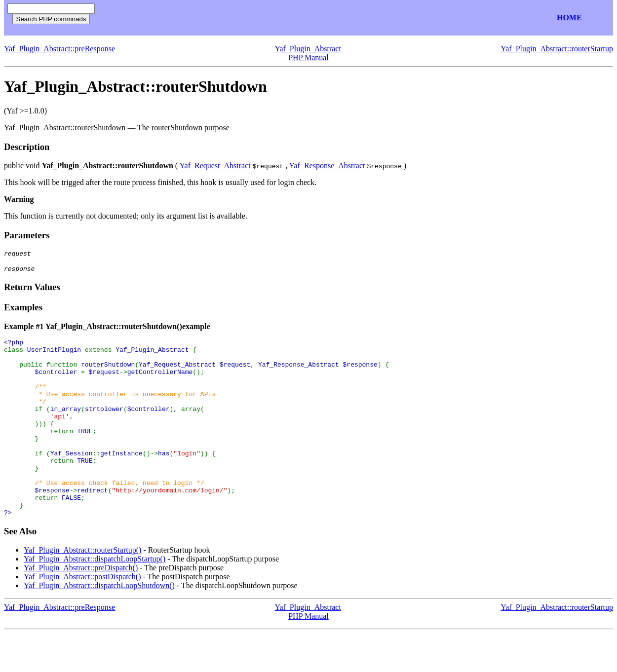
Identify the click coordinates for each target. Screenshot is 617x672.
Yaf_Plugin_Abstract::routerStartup (557, 49)
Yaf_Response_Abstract (327, 166)
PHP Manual (308, 57)
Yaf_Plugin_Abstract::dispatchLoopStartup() (95, 597)
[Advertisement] (216, 18)
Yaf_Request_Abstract (215, 166)
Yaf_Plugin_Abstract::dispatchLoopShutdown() (99, 624)
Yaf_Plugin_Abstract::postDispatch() (82, 615)
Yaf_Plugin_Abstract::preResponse (59, 49)
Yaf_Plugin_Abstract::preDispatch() (81, 606)
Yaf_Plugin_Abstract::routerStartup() (82, 588)
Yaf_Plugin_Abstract (308, 49)
